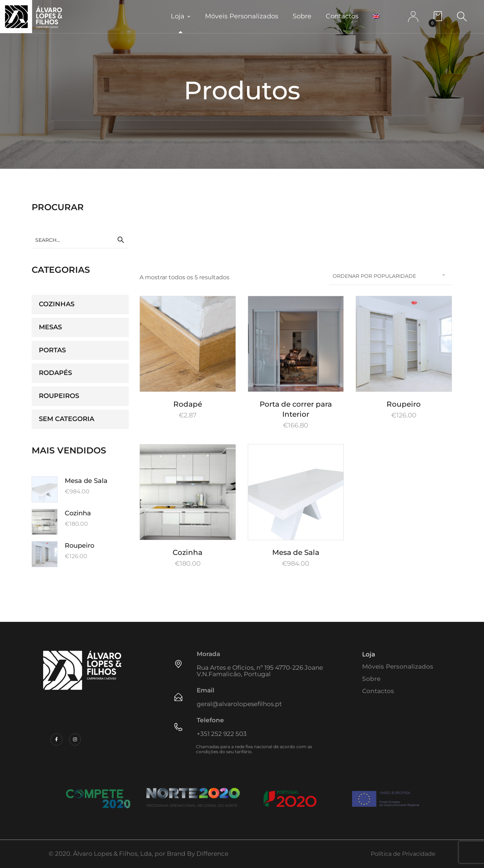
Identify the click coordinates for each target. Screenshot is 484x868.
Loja (178, 16)
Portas (52, 350)
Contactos (342, 16)
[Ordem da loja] (391, 276)
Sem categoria (67, 419)
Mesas (50, 327)
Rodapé (188, 404)
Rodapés (55, 373)
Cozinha (188, 552)
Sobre (302, 16)
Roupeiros (59, 396)
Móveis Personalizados (242, 16)
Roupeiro (404, 404)
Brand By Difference (198, 854)
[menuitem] (376, 17)
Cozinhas (57, 304)
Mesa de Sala (296, 552)
